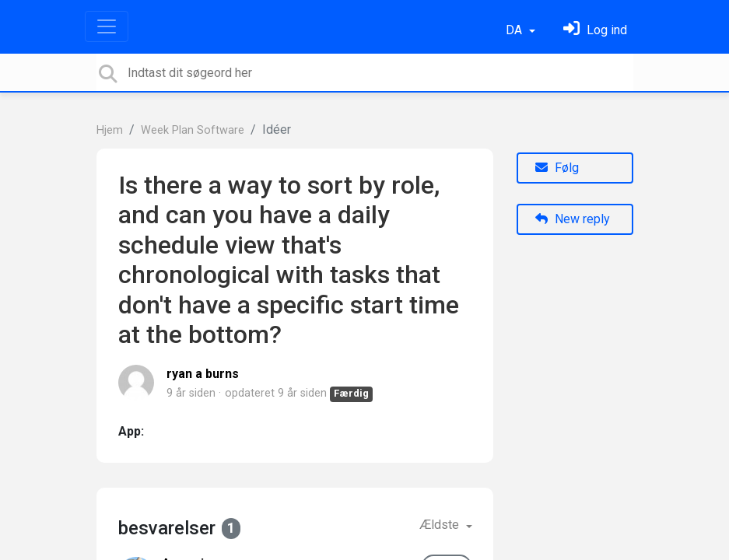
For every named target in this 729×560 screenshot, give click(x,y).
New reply (573, 219)
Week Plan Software (193, 130)
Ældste (441, 525)
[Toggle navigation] (107, 26)
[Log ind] (595, 30)
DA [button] (515, 30)
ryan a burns (203, 374)
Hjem (110, 130)
